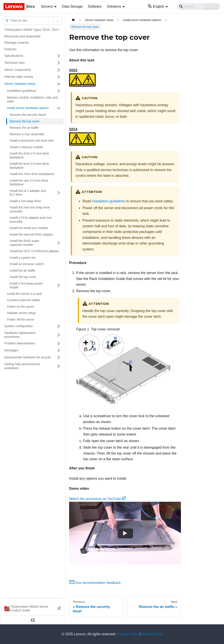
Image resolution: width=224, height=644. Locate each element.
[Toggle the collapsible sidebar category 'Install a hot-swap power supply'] (59, 286)
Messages (11, 350)
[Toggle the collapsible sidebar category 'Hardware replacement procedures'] (59, 335)
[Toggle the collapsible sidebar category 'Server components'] (59, 70)
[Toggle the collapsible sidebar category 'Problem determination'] (59, 344)
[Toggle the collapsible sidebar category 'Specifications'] (59, 56)
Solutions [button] (114, 6)
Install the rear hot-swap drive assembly (30, 209)
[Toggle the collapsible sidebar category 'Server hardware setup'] (59, 84)
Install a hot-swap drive (25, 201)
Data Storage (72, 6)
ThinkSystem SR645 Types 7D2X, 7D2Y (32, 30)
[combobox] (11, 21)
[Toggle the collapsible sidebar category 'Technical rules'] (59, 63)
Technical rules (15, 63)
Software (95, 6)
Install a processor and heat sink (32, 141)
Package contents (17, 43)
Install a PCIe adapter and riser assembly (31, 220)
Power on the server (21, 307)
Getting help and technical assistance (22, 366)
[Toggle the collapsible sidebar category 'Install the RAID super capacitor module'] (59, 243)
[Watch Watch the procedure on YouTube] (125, 533)
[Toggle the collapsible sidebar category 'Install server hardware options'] (59, 108)
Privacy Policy (128, 634)
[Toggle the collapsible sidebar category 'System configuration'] (59, 326)
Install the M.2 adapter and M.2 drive (28, 193)
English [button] (156, 6)
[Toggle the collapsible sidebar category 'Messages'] (59, 351)
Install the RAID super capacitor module (24, 243)
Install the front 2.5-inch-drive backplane (29, 155)
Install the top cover (23, 277)
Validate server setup (21, 313)
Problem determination (20, 343)
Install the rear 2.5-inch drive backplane (29, 182)
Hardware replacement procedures (20, 335)
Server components (18, 70)
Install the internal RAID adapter (31, 234)
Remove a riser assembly (27, 134)
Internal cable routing (19, 77)
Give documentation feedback (95, 583)
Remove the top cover (25, 121)
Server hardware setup (20, 84)
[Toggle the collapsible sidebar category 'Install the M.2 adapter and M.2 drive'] (59, 193)
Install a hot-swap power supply (26, 285)
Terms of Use (152, 634)
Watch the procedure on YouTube (97, 499)
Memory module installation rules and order (32, 99)
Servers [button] (47, 6)
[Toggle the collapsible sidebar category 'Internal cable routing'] (59, 77)
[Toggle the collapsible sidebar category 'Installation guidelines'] (59, 91)
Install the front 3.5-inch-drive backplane (29, 166)
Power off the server (21, 319)
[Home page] (73, 20)
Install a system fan (23, 258)
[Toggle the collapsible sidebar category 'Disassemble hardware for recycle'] (59, 358)
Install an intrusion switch (27, 264)
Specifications (14, 56)
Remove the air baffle (24, 128)
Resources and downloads (22, 36)
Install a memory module (26, 147)
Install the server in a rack (24, 294)
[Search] (199, 7)
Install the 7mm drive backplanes (32, 174)
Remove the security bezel (28, 115)
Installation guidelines (22, 91)
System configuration (19, 326)
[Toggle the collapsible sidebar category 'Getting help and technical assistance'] (59, 366)
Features (10, 49)
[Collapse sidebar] (33, 620)
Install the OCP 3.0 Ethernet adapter (34, 251)
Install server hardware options (28, 108)
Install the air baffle (22, 271)
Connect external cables (23, 300)
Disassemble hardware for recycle (27, 357)
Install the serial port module (29, 228)
